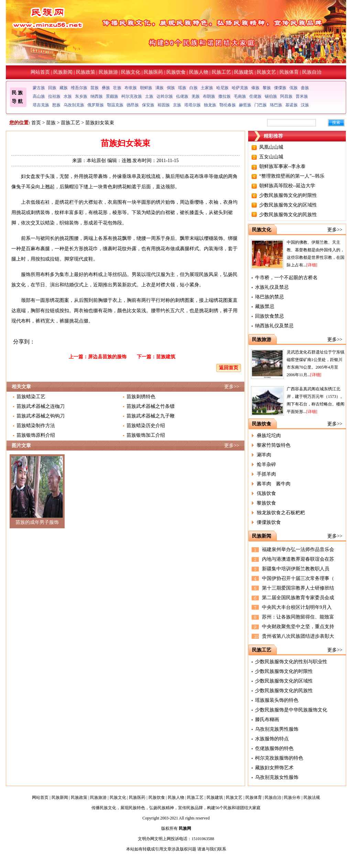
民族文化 (131, 72)
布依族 (131, 88)
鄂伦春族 (228, 105)
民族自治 (312, 72)
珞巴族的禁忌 (269, 297)
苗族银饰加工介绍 (146, 435)
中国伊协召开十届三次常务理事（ (298, 578)
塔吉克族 (41, 105)
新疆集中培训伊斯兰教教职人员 (296, 569)
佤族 (294, 88)
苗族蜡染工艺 (31, 397)
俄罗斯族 (96, 105)
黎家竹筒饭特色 (274, 445)
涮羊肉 (264, 455)
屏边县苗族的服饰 (107, 357)
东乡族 (81, 96)
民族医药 (153, 72)
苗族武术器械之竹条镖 (151, 406)
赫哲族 (245, 105)
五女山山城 (271, 157)
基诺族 (291, 105)
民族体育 (289, 72)
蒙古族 (39, 88)
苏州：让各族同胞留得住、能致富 (298, 617)
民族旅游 (108, 72)
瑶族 (182, 88)
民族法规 (312, 797)
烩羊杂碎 (266, 464)
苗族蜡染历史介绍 (146, 426)
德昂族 (133, 105)
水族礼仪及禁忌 (272, 287)
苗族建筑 (166, 357)
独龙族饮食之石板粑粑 (281, 513)
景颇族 (112, 96)
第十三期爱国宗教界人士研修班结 (298, 588)
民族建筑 (244, 72)
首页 (36, 123)
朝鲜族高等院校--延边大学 (287, 186)
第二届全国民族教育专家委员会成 (298, 598)
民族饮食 (176, 72)
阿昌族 (286, 96)
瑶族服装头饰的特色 (277, 700)
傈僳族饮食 (269, 522)
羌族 (196, 96)
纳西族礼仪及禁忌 (274, 326)
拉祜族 (54, 96)
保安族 (148, 105)
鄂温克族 (115, 105)
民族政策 (86, 72)
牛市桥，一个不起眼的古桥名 (286, 278)
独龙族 (210, 105)
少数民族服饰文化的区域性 (288, 205)
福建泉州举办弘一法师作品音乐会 (298, 549)
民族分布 (292, 797)
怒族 (56, 105)
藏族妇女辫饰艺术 (274, 768)
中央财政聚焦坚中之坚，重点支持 (298, 627)
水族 (68, 96)
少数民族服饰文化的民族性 (288, 215)
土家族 (207, 88)
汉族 (305, 105)
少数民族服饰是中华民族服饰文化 (291, 710)
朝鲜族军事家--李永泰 (282, 166)
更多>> (232, 387)
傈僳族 (280, 88)
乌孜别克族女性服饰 (277, 777)
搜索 (336, 123)
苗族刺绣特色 (141, 397)
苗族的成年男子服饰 (37, 522)
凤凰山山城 (271, 147)
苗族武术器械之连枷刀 (41, 406)
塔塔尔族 (192, 105)
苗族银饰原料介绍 (36, 435)
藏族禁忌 (265, 306)
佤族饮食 (266, 493)
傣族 (255, 88)
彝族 (106, 88)
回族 (52, 88)
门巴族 (261, 105)
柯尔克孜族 (132, 96)
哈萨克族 (240, 88)
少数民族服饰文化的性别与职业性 (291, 662)
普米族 (302, 96)
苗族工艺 (70, 123)
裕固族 (164, 105)
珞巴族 (276, 105)
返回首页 (229, 368)
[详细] (312, 265)
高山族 (39, 96)
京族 (177, 105)
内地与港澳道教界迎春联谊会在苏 (298, 559)
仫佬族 (182, 96)
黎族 (267, 88)
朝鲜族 (146, 88)
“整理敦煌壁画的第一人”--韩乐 (292, 176)
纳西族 (97, 96)
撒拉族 (224, 96)
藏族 (64, 88)
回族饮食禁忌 (269, 316)
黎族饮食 (266, 503)
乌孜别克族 (74, 105)
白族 (194, 88)
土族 (149, 96)
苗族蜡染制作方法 (36, 426)
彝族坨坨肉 (269, 436)
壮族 (117, 88)
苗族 (95, 88)
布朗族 (209, 96)
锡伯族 (271, 96)
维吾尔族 (79, 88)
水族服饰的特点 (272, 739)
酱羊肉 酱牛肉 (274, 484)
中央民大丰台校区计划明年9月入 (297, 607)
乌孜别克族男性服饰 (277, 729)
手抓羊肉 (266, 474)
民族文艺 (266, 72)
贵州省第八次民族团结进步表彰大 (298, 636)
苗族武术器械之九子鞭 (151, 416)
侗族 (171, 88)
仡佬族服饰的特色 (274, 748)
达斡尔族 (165, 96)
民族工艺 (221, 72)
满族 (159, 88)
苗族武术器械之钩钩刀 (41, 416)
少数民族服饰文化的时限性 (288, 195)
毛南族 (240, 96)
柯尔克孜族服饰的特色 (279, 758)
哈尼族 (222, 88)
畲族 (305, 88)
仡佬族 (255, 96)
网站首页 (40, 72)
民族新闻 (63, 72)
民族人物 (199, 72)
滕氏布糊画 (267, 719)
